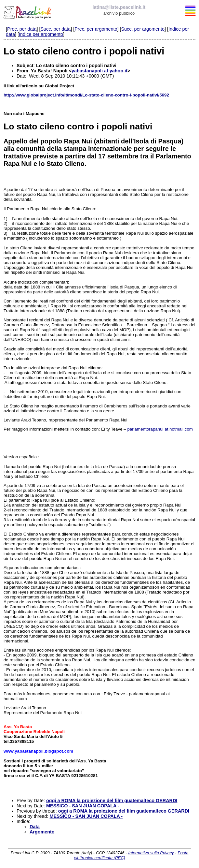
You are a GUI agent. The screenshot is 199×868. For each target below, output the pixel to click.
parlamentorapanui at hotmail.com (160, 429)
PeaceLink (28, 11)
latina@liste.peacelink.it (119, 7)
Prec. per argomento (96, 29)
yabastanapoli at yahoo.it (99, 71)
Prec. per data (22, 29)
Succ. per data (55, 29)
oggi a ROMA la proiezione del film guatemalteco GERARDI (112, 801)
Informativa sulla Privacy (151, 853)
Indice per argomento (41, 34)
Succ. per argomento (143, 29)
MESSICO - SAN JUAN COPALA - (83, 806)
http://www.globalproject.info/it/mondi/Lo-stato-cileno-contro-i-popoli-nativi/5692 (86, 95)
